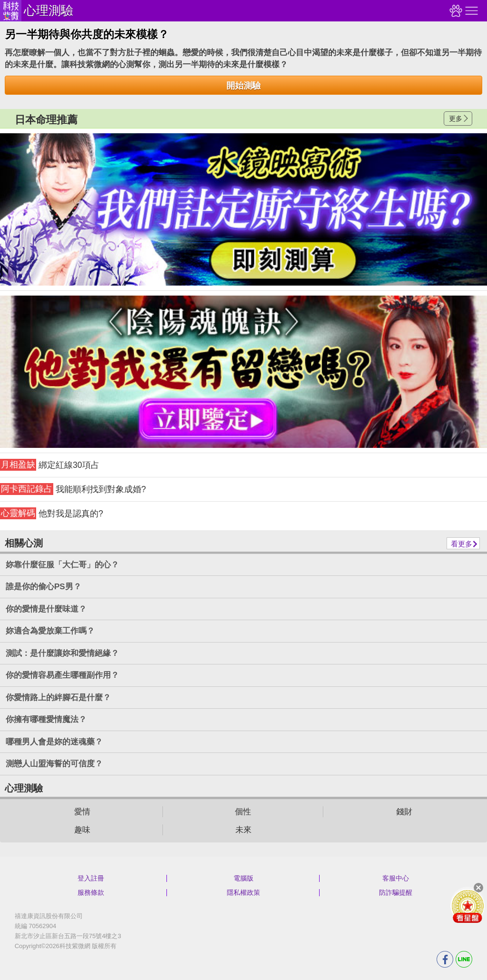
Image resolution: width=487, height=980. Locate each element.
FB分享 (445, 959)
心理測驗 (49, 10)
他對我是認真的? (52, 513)
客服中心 (396, 878)
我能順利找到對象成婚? (73, 489)
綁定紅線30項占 (50, 465)
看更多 (462, 544)
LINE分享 (464, 959)
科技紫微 (11, 11)
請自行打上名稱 (243, 209)
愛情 (82, 812)
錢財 (404, 812)
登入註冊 (91, 878)
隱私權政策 (243, 892)
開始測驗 (243, 86)
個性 (243, 812)
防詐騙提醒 (396, 892)
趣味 (82, 830)
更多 (456, 119)
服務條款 (91, 892)
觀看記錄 (455, 11)
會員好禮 (468, 906)
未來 (243, 830)
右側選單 (470, 11)
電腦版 (243, 878)
